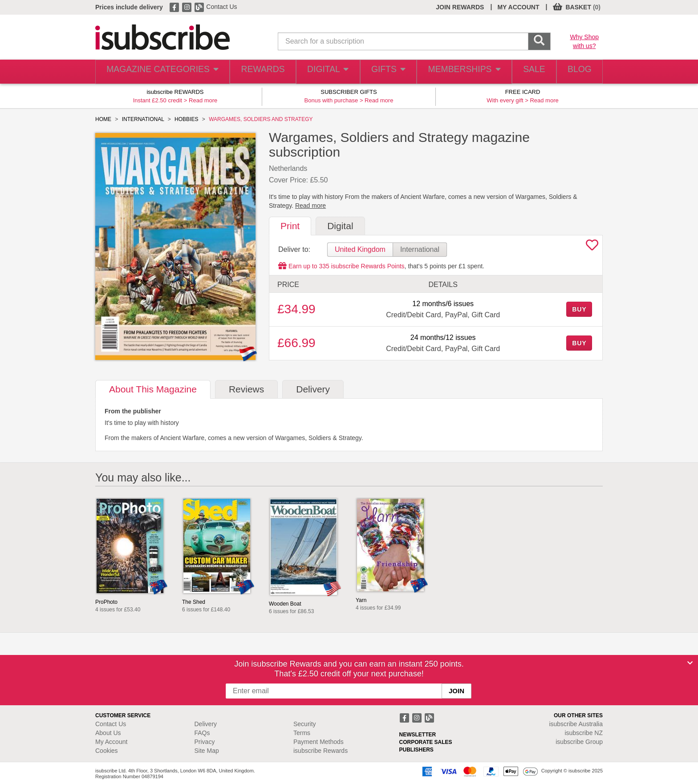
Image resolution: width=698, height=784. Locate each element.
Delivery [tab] (313, 389)
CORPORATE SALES (426, 742)
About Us (108, 733)
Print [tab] (290, 226)
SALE (527, 72)
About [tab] (153, 389)
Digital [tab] (340, 226)
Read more (203, 100)
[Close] (690, 663)
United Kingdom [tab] (360, 249)
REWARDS (253, 72)
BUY (579, 309)
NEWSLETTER (418, 735)
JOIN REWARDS (460, 7)
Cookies (107, 751)
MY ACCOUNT (518, 7)
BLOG (577, 72)
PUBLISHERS (416, 750)
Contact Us (221, 7)
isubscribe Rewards (321, 751)
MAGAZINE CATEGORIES (157, 72)
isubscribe (576, 724)
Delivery (206, 724)
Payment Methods (319, 742)
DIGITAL (319, 72)
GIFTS (382, 72)
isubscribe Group (579, 742)
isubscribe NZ (584, 733)
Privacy (205, 742)
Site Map (207, 751)
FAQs (202, 733)
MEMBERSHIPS (457, 72)
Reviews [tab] (246, 389)
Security (305, 724)
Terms (302, 733)
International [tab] (420, 249)
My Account (111, 742)
